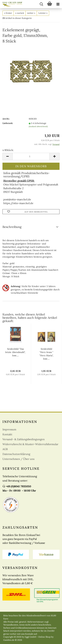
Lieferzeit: (8, 123)
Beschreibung (12, 227)
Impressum (9, 429)
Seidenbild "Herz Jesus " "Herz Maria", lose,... (46, 354)
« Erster (8, 13)
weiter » (31, 13)
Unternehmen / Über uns (18, 459)
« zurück (20, 13)
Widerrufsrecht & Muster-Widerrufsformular (30, 444)
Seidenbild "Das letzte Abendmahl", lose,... (15, 352)
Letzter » (43, 13)
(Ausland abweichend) (38, 126)
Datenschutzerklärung (16, 454)
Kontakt (7, 434)
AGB (5, 449)
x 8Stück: (8, 150)
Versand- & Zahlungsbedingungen (24, 439)
